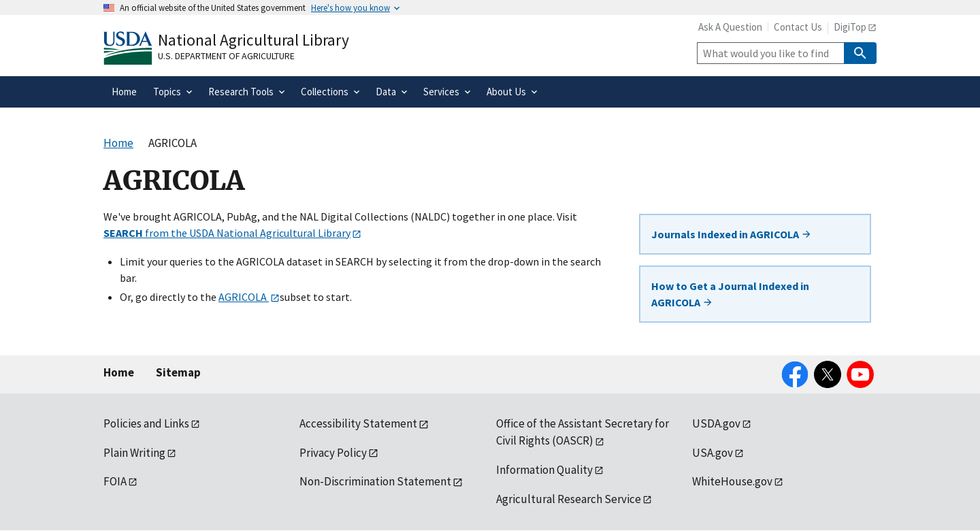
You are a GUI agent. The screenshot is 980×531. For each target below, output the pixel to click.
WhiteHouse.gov (732, 481)
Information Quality (544, 470)
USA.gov (713, 453)
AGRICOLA (244, 297)
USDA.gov (716, 423)
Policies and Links (146, 423)
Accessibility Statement (358, 423)
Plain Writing (134, 453)
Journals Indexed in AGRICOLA (732, 234)
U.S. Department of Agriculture (226, 56)
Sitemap (178, 372)
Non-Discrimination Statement (375, 481)
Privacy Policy (333, 453)
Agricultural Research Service (569, 499)
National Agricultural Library (254, 40)
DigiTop (850, 27)
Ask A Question (730, 27)
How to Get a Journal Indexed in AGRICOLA (730, 294)
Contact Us (798, 27)
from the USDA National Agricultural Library (227, 233)
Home (119, 372)
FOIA (115, 481)
